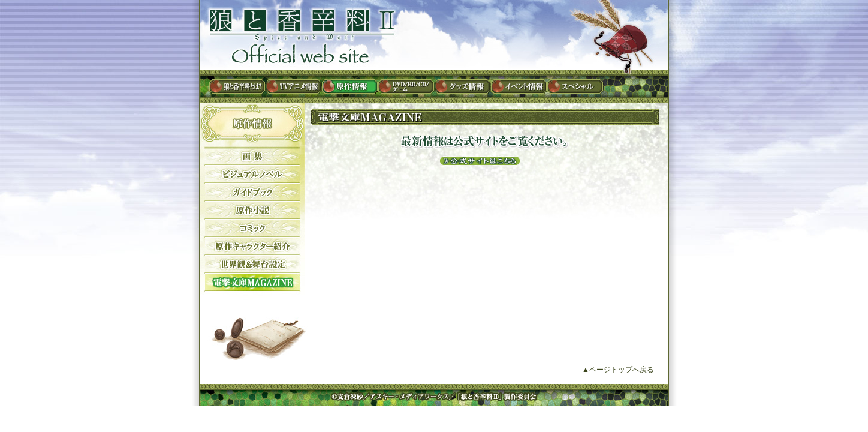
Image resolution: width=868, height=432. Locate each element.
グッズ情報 (463, 86)
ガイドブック (251, 192)
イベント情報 (520, 86)
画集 (251, 156)
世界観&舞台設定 (251, 264)
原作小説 (251, 210)
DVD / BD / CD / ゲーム (407, 86)
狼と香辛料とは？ (238, 86)
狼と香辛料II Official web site (301, 37)
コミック (251, 228)
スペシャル (576, 86)
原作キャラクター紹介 (251, 246)
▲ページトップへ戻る (618, 370)
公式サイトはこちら (479, 161)
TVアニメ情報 (294, 86)
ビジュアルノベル (251, 174)
